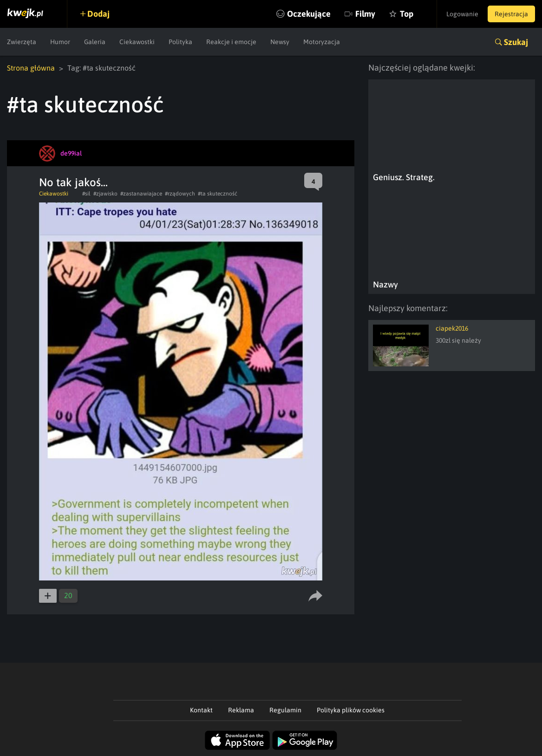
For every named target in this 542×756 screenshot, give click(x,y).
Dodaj (98, 14)
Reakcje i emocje (231, 42)
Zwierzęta (22, 42)
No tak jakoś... (73, 182)
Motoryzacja (322, 42)
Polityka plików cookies (351, 710)
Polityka (180, 42)
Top (407, 14)
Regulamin (285, 710)
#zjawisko (105, 194)
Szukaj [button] (516, 42)
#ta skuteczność (218, 194)
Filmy (365, 14)
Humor (60, 42)
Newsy (280, 42)
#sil (86, 194)
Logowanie (462, 14)
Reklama (241, 710)
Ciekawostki (137, 42)
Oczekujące (309, 14)
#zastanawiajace (141, 194)
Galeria (95, 42)
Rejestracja (511, 14)
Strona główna (31, 68)
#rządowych (180, 194)
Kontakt (201, 710)
